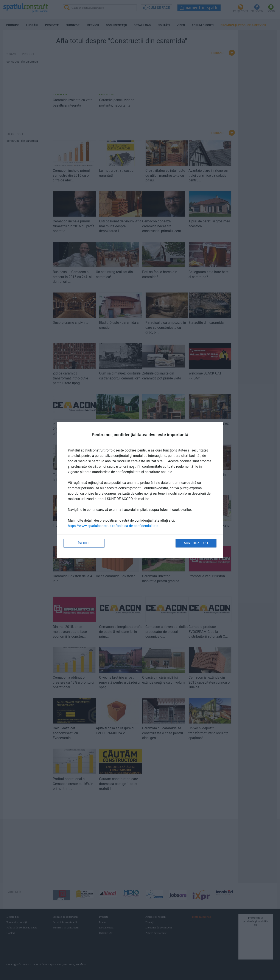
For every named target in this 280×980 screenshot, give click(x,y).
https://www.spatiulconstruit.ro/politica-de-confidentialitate (113, 526)
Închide (84, 543)
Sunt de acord (196, 543)
